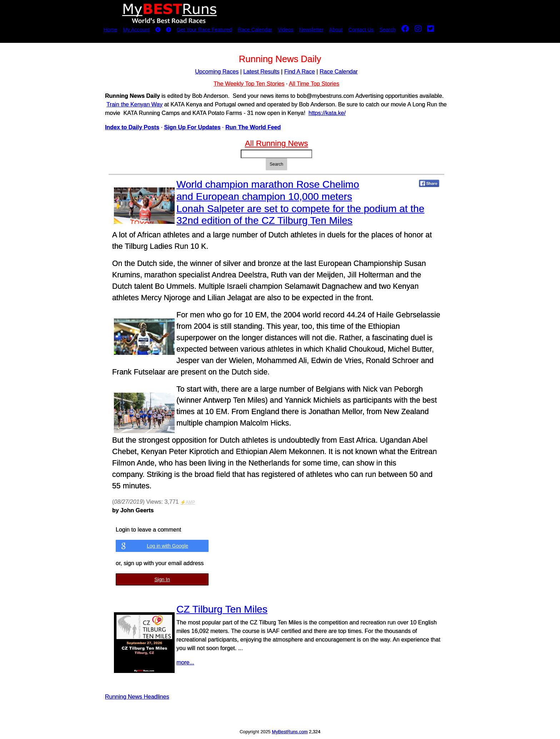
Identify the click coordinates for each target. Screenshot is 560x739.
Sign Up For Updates (192, 127)
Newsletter (311, 30)
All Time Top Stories (314, 84)
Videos (286, 30)
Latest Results (261, 72)
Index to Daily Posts (132, 127)
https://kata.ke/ (327, 113)
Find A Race (300, 72)
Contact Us (361, 30)
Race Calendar (255, 30)
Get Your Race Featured (204, 30)
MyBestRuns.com (290, 732)
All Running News (277, 143)
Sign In (162, 579)
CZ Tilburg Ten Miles (222, 609)
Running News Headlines (137, 697)
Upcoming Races (217, 72)
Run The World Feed (253, 127)
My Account (136, 30)
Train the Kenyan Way (134, 104)
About (336, 30)
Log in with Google (167, 546)
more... (185, 662)
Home (110, 30)
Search (388, 30)
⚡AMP (188, 502)
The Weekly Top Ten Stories (249, 84)
